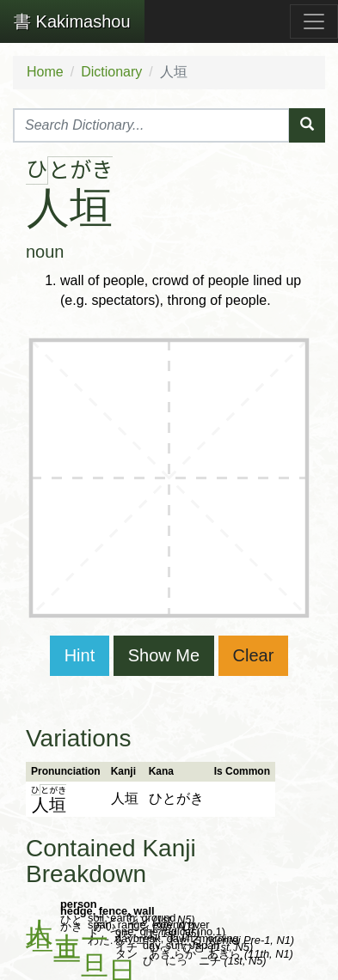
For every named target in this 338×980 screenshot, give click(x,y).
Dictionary (111, 72)
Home (45, 72)
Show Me (164, 655)
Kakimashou (72, 21)
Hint (80, 655)
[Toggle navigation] (314, 21)
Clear (254, 655)
